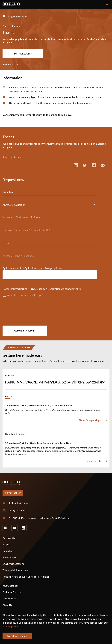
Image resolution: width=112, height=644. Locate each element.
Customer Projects (12, 592)
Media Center (9, 599)
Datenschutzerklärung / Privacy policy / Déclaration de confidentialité (42, 289)
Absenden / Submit (25, 331)
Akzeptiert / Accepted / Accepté (25, 295)
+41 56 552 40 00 (19, 503)
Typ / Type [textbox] (8, 192)
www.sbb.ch (94, 461)
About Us (7, 605)
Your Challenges (10, 586)
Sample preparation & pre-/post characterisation (26, 577)
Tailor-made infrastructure (15, 570)
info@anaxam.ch (18, 510)
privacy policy (10, 626)
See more (8, 64)
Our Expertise (9, 538)
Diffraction (8, 551)
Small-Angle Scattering (13, 564)
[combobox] (50, 192)
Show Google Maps (90, 420)
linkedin (23, 528)
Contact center (13, 493)
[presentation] (27, 310)
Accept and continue (17, 636)
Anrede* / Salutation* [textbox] (15, 205)
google (6, 528)
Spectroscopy (9, 557)
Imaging (6, 545)
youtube (15, 528)
